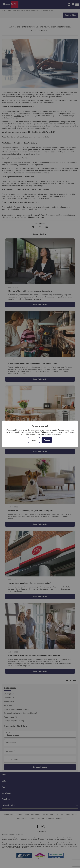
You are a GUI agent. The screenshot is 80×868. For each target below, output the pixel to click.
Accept (47, 440)
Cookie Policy (40, 432)
